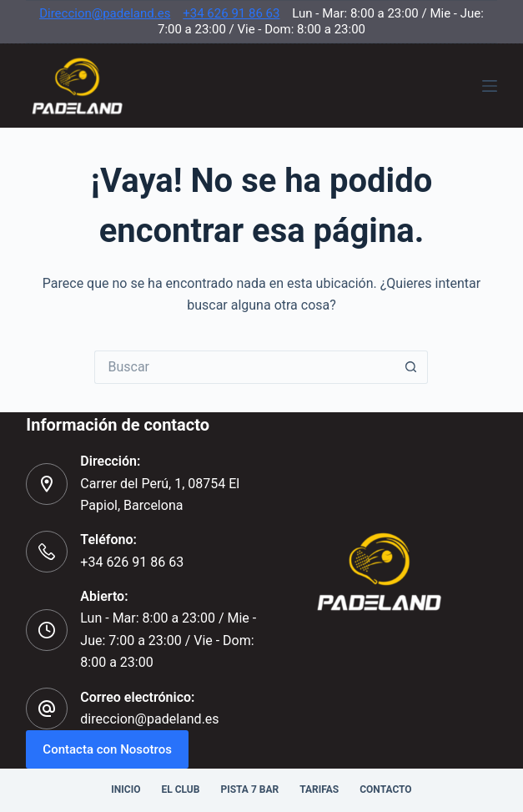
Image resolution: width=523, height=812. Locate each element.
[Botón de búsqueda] (411, 367)
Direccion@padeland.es (105, 13)
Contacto (385, 789)
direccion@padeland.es (149, 719)
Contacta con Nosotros (107, 749)
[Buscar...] (244, 367)
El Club (180, 789)
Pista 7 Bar (249, 789)
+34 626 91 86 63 (231, 13)
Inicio (126, 789)
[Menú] (490, 86)
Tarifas (319, 789)
